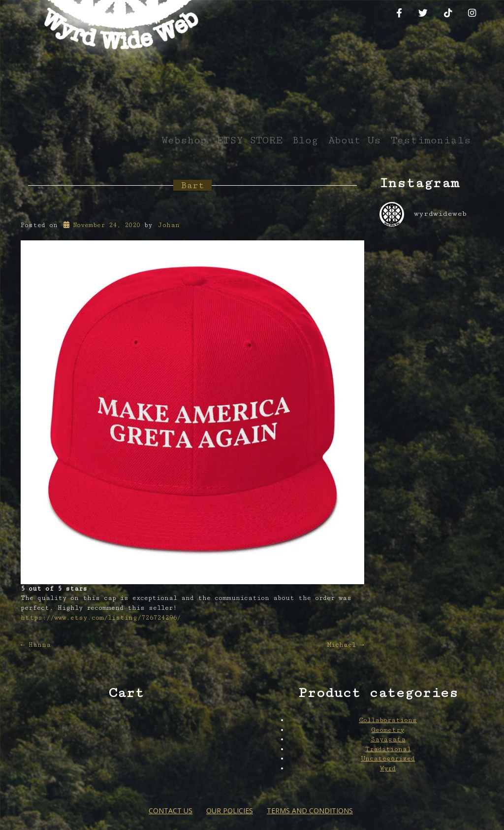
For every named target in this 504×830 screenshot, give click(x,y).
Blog (305, 140)
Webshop (184, 140)
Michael (346, 645)
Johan (169, 225)
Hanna (36, 645)
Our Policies (230, 811)
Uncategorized (388, 759)
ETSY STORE (250, 140)
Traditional (388, 749)
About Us (355, 140)
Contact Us (171, 811)
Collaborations (388, 720)
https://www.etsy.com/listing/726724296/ (101, 618)
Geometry (388, 730)
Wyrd (388, 768)
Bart (192, 185)
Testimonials (431, 140)
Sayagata (388, 739)
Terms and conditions (310, 811)
